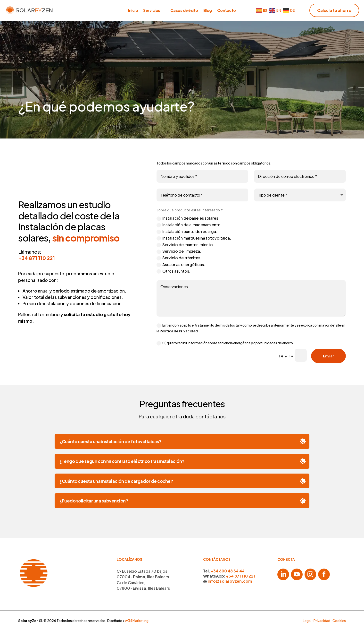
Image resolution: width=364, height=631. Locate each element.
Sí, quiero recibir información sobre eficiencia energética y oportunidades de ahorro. (225, 343)
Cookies (339, 621)
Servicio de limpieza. (179, 251)
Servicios (152, 11)
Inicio (133, 11)
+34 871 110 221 (37, 258)
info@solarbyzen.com (230, 581)
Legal (307, 621)
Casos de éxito (184, 11)
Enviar (328, 356)
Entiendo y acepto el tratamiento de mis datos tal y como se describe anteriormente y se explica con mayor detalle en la (251, 328)
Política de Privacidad (179, 331)
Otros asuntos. (173, 271)
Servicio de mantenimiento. (185, 245)
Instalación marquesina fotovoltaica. (194, 238)
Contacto (227, 11)
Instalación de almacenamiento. (189, 225)
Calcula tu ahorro (334, 10)
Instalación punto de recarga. (187, 232)
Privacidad (322, 621)
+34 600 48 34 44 (228, 571)
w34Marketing (137, 621)
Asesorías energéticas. (181, 265)
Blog (208, 11)
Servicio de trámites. (179, 258)
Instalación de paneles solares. (188, 218)
